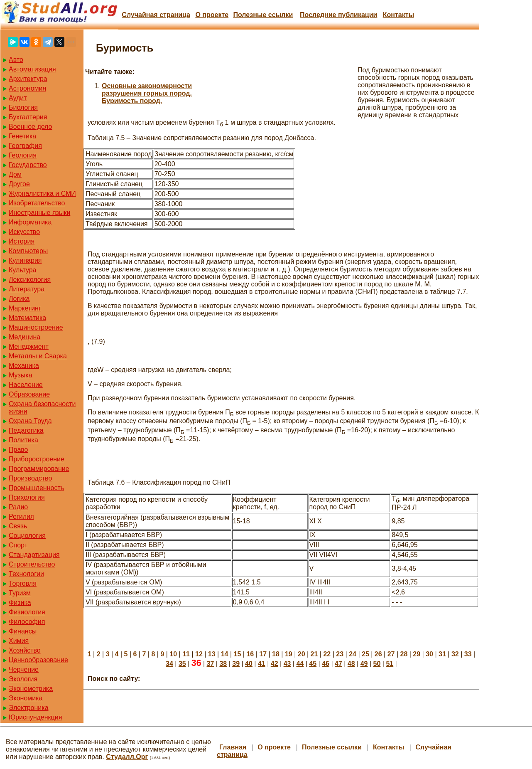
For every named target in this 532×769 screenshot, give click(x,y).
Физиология (27, 612)
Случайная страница (156, 15)
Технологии (26, 574)
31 (442, 654)
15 (238, 654)
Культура (23, 270)
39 (236, 664)
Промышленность (36, 488)
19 (289, 654)
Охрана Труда (30, 421)
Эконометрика (31, 689)
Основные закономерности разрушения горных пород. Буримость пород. (147, 93)
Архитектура (28, 79)
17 (263, 654)
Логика (19, 299)
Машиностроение (36, 327)
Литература (27, 289)
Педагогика (26, 430)
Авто (16, 60)
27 (391, 654)
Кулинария (25, 260)
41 (262, 664)
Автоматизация (32, 69)
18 (276, 654)
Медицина (25, 337)
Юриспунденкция (35, 717)
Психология (27, 497)
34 (169, 664)
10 (173, 654)
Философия (27, 622)
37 (211, 664)
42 (275, 664)
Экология (23, 679)
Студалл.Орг (127, 757)
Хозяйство (25, 650)
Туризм (20, 593)
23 (340, 654)
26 (378, 654)
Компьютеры (28, 251)
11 (186, 654)
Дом (15, 174)
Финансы (23, 631)
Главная (233, 747)
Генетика (22, 136)
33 (468, 654)
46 (326, 664)
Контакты (398, 15)
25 (365, 654)
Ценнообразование (38, 660)
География (25, 146)
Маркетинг (25, 308)
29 (417, 654)
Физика (20, 603)
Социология (27, 536)
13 (212, 654)
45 (313, 664)
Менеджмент (29, 346)
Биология (23, 107)
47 (338, 664)
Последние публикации (338, 15)
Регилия (21, 516)
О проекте (212, 15)
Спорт (18, 545)
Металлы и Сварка (38, 356)
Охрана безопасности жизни (42, 408)
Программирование (39, 469)
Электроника (29, 708)
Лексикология (30, 280)
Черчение (24, 669)
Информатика (30, 222)
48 (351, 664)
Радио (18, 507)
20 (302, 654)
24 (353, 654)
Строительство (32, 564)
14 (225, 654)
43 (287, 664)
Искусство (24, 232)
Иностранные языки (39, 213)
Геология (23, 155)
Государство (28, 165)
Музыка (21, 375)
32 (455, 654)
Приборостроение (37, 459)
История (22, 241)
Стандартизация (34, 555)
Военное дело (31, 127)
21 (314, 654)
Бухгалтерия (28, 117)
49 (364, 664)
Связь (18, 526)
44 (300, 664)
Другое (19, 184)
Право (18, 450)
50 (377, 664)
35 (182, 664)
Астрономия (27, 88)
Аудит (18, 98)
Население (26, 385)
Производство (30, 478)
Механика (24, 366)
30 (429, 654)
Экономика (26, 698)
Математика (27, 318)
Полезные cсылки (263, 15)
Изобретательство (37, 203)
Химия (19, 641)
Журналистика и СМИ (42, 193)
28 (404, 654)
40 (249, 664)
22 (327, 654)
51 (390, 664)
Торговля (23, 583)
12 (199, 654)
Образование (29, 394)
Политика (23, 440)
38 (223, 664)
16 (250, 654)
